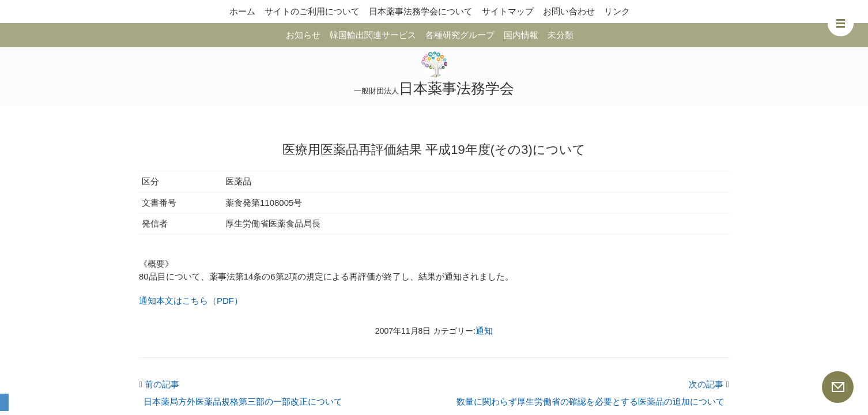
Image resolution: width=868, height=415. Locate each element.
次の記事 (709, 384)
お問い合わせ (569, 11)
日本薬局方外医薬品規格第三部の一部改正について (243, 401)
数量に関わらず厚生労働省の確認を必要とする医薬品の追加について (590, 401)
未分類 (561, 35)
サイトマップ (508, 11)
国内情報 (521, 35)
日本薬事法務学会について (421, 11)
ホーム (242, 11)
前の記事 (159, 384)
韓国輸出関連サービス (373, 35)
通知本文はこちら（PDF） (191, 301)
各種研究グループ (460, 35)
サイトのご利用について (312, 11)
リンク (617, 11)
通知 (484, 331)
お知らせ (303, 35)
